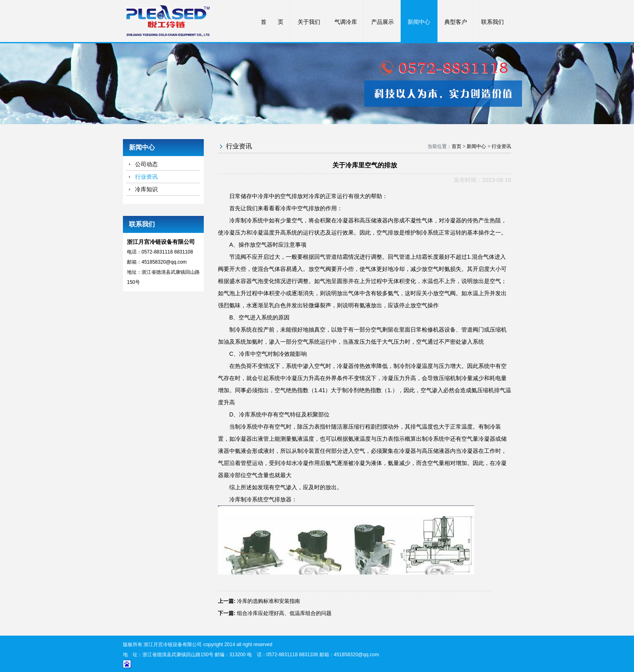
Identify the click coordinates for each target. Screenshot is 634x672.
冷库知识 (146, 189)
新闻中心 (419, 22)
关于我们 (309, 22)
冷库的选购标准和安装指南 (268, 601)
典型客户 (456, 22)
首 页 (272, 22)
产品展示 (383, 22)
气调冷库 (346, 22)
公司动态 (146, 164)
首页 (456, 146)
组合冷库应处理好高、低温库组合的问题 (284, 613)
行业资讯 (146, 177)
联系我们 (492, 22)
